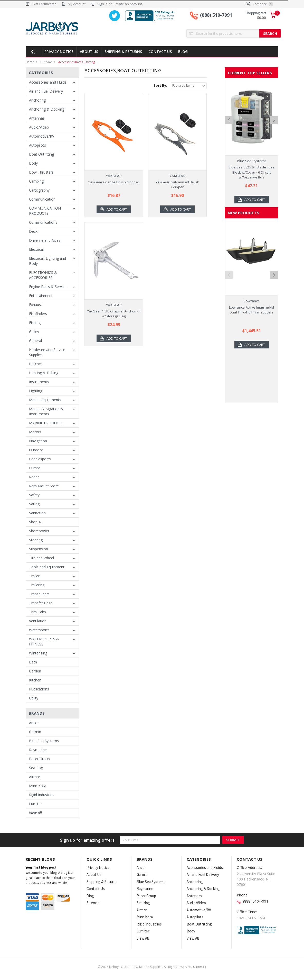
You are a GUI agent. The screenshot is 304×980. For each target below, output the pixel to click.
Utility (34, 698)
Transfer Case (41, 603)
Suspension (39, 549)
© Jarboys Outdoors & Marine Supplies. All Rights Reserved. (152, 967)
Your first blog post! (42, 867)
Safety (34, 495)
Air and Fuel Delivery (46, 91)
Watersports (39, 630)
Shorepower (39, 531)
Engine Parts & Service (48, 287)
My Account (77, 4)
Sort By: (160, 85)
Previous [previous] (229, 120)
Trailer (34, 576)
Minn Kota (38, 786)
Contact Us (160, 52)
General (35, 341)
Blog (183, 52)
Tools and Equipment (47, 567)
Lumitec (36, 804)
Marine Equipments (45, 400)
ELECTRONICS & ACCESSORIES (43, 275)
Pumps (35, 468)
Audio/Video (39, 127)
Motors (35, 432)
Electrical (36, 249)
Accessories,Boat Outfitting (77, 62)
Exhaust (36, 305)
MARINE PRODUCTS (46, 423)
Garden (35, 671)
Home (30, 62)
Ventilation (38, 621)
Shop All (36, 522)
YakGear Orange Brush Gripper (114, 182)
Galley (34, 332)
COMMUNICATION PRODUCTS (45, 211)
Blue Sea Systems (44, 741)
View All (35, 813)
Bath (33, 662)
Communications (43, 222)
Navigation (38, 441)
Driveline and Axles (45, 240)
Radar (34, 477)
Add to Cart (117, 209)
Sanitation (37, 513)
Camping (36, 181)
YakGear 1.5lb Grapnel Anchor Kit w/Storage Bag (114, 314)
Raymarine (38, 750)
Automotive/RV (42, 136)
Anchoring (37, 100)
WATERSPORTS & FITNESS (44, 641)
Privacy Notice (59, 52)
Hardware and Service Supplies (47, 352)
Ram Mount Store (44, 486)
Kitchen (35, 680)
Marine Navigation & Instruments (46, 411)
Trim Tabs (37, 612)
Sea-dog (36, 768)
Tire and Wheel (41, 558)
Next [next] (274, 120)
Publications (39, 689)
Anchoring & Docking (47, 109)
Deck (33, 231)
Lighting (36, 391)
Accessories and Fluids (48, 82)
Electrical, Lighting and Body (47, 261)
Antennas (37, 118)
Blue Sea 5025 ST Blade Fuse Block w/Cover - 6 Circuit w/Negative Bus (252, 172)
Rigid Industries (42, 795)
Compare (260, 4)
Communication (42, 199)
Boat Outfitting (41, 154)
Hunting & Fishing (44, 373)
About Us (89, 52)
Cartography (39, 190)
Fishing (35, 323)
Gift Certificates (44, 4)
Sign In (102, 4)
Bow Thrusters (41, 172)
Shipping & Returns (123, 52)
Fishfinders (38, 314)
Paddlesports (40, 459)
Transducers (39, 594)
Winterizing (38, 653)
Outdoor (46, 62)
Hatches (36, 364)
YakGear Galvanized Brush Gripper (178, 185)
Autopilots (37, 145)
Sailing (34, 504)
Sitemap (93, 903)
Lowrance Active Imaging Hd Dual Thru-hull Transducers (251, 310)
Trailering (37, 585)
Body (33, 163)
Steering (36, 540)
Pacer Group (39, 759)
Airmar (35, 777)
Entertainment (41, 296)
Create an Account (128, 4)
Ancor (34, 723)
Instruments (39, 382)
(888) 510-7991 (216, 15)
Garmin (35, 732)
